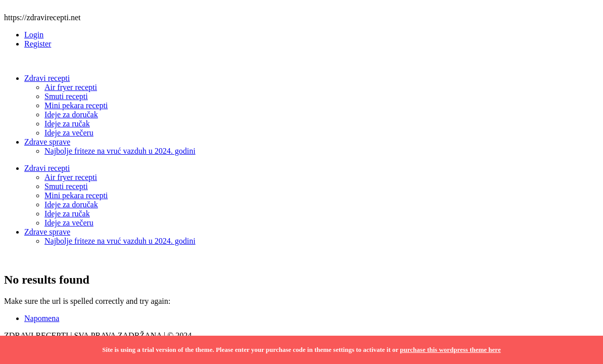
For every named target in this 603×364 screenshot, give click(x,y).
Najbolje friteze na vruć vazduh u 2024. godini (120, 151)
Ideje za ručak (67, 124)
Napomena (42, 318)
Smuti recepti (66, 96)
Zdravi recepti (47, 78)
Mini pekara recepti (76, 105)
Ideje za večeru (69, 133)
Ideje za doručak (71, 115)
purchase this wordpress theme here (450, 350)
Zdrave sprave (47, 142)
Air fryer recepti (71, 87)
